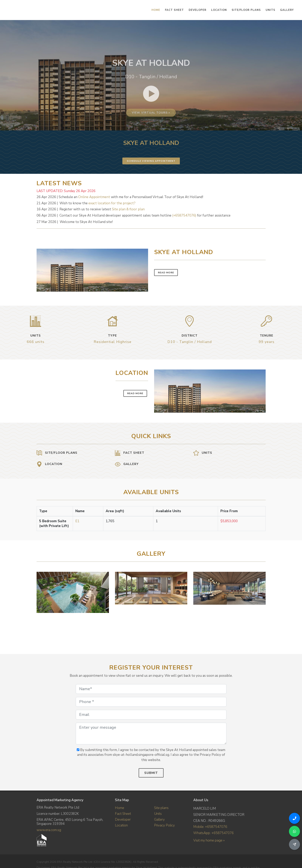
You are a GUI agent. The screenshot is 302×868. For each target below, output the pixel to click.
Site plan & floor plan (128, 209)
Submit (151, 773)
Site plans (161, 808)
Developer (123, 820)
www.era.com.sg (49, 830)
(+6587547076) (184, 215)
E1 (77, 521)
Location (121, 825)
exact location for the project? (112, 203)
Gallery (159, 820)
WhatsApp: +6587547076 (213, 833)
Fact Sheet (123, 814)
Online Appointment (94, 197)
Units (158, 814)
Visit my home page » (209, 840)
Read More (166, 273)
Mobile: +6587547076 (210, 827)
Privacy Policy (164, 825)
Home (120, 808)
